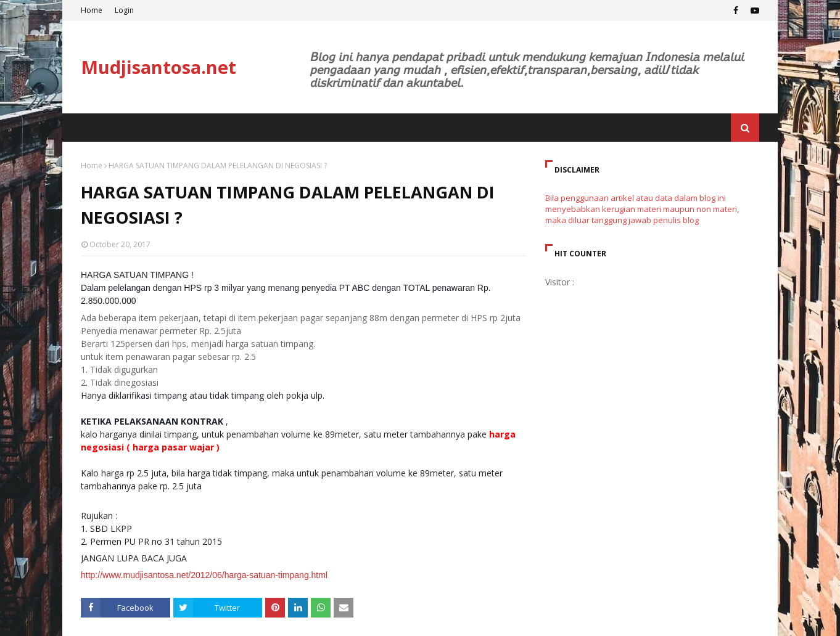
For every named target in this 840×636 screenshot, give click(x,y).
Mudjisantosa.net (159, 67)
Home (92, 10)
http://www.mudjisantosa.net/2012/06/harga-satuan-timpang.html (204, 575)
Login (124, 10)
